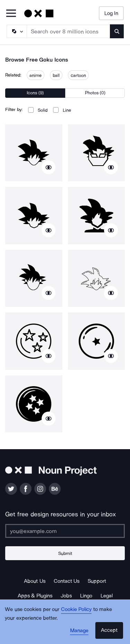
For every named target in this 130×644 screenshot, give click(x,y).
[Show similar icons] (49, 167)
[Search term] (69, 31)
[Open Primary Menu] (11, 14)
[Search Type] (16, 31)
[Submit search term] (117, 31)
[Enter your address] (65, 531)
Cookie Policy (76, 609)
